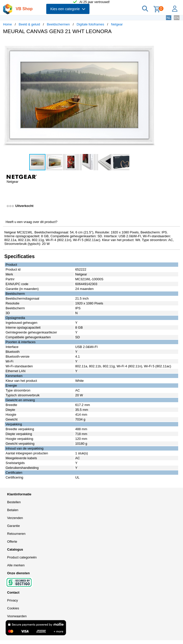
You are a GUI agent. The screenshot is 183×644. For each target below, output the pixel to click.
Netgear (117, 24)
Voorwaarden (17, 616)
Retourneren (16, 534)
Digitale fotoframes (90, 24)
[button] (151, 44)
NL (169, 18)
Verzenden (15, 518)
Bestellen (14, 502)
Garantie (13, 526)
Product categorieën (22, 557)
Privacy (13, 600)
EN (177, 18)
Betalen (13, 510)
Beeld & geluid (29, 24)
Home (7, 24)
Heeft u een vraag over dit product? (32, 222)
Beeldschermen (58, 24)
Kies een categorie (68, 9)
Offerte (12, 542)
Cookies (13, 608)
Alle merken (16, 565)
